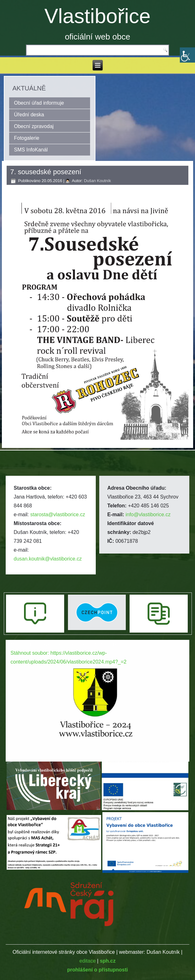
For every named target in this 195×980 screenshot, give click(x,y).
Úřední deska (29, 115)
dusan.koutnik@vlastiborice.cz (48, 559)
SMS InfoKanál (31, 150)
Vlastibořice (98, 16)
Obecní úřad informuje (39, 103)
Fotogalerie (27, 138)
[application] (97, 692)
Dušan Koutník (98, 181)
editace (88, 961)
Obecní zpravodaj (34, 126)
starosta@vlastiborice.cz (58, 514)
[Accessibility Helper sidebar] (187, 55)
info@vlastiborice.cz (148, 514)
